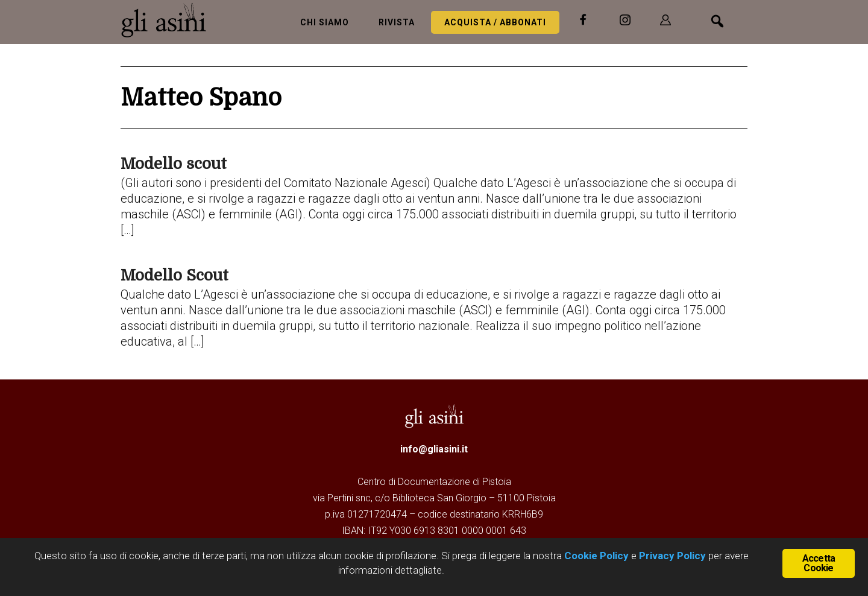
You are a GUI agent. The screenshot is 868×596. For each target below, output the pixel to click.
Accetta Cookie (819, 563)
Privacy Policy (672, 556)
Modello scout (174, 164)
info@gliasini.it (434, 449)
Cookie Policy (595, 556)
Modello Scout (175, 275)
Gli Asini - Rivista (169, 20)
